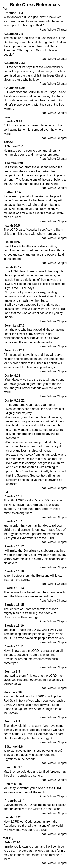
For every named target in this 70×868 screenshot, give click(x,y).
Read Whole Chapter (53, 30)
